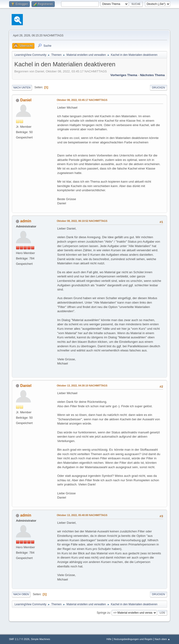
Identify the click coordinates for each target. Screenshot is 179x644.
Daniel (26, 100)
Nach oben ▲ (162, 639)
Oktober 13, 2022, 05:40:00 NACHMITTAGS (82, 515)
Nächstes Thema (152, 75)
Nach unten (22, 88)
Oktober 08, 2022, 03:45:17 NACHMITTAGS (82, 100)
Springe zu (103, 612)
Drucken (158, 88)
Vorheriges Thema (124, 75)
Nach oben (21, 594)
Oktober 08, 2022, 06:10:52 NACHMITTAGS (82, 221)
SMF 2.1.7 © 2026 (19, 639)
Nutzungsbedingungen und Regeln (133, 639)
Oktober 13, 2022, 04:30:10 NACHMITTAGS (82, 386)
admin (26, 221)
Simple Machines (41, 639)
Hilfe (109, 639)
